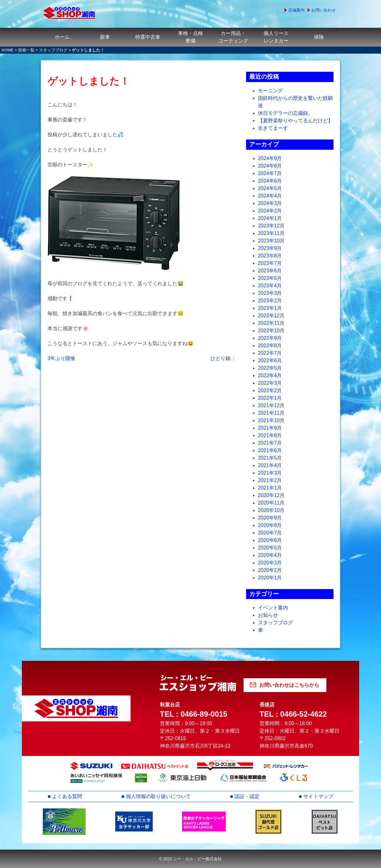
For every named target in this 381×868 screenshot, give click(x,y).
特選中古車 (148, 37)
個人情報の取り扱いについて (158, 796)
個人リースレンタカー (276, 37)
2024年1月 (270, 218)
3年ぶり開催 (61, 358)
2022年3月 (270, 383)
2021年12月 (271, 405)
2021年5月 (270, 458)
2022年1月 (270, 398)
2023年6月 (270, 271)
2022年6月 (270, 361)
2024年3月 (270, 203)
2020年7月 (270, 533)
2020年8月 (270, 525)
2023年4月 (270, 286)
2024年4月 (270, 196)
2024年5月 (270, 188)
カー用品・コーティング (233, 37)
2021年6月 (270, 450)
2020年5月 (270, 548)
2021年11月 (271, 413)
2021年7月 (270, 443)
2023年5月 (270, 278)
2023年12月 (271, 226)
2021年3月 (270, 473)
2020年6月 (270, 540)
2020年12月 (271, 495)
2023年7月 (270, 263)
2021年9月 (270, 428)
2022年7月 (270, 353)
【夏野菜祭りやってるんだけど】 (295, 121)
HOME (7, 50)
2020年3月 (270, 563)
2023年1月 (270, 308)
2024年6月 (270, 181)
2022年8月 (270, 346)
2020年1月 (270, 578)
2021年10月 (271, 420)
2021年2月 (270, 480)
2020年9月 (270, 518)
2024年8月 (270, 166)
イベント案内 (273, 608)
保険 (319, 37)
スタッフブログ (53, 50)
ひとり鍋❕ (224, 358)
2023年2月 (270, 301)
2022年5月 (270, 368)
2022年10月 (271, 331)
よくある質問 (67, 796)
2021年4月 (270, 465)
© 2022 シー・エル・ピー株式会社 (190, 859)
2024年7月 (270, 173)
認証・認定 (247, 796)
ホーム (62, 37)
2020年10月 (271, 510)
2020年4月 (270, 555)
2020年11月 (271, 503)
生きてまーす (273, 128)
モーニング (270, 91)
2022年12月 (271, 316)
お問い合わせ (324, 10)
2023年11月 (271, 233)
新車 (105, 37)
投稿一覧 (26, 50)
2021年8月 (270, 435)
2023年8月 (270, 256)
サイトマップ (318, 796)
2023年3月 (270, 293)
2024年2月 (270, 211)
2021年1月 (270, 488)
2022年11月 (271, 323)
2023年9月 (270, 248)
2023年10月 (271, 241)
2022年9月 (270, 338)
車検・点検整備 (190, 37)
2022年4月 (270, 375)
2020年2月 (270, 570)
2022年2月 (270, 390)
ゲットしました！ (89, 81)
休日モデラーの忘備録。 (285, 113)
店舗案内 (296, 10)
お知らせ (268, 615)
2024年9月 (270, 158)
